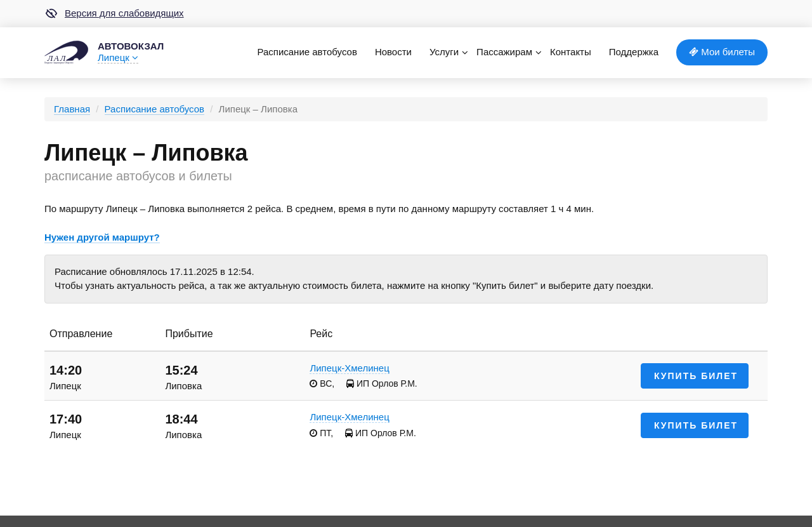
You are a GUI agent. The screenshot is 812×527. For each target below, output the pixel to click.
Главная (72, 109)
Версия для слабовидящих (114, 13)
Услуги (444, 52)
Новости (393, 52)
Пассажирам (504, 52)
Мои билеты (722, 52)
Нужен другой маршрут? (102, 237)
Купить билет (696, 376)
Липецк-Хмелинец (349, 368)
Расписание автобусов (307, 52)
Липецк (118, 57)
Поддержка (634, 52)
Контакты (571, 52)
